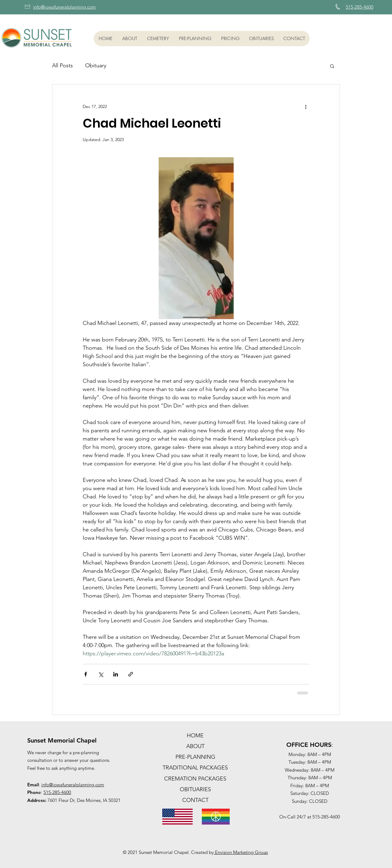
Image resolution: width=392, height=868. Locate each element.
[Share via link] (131, 674)
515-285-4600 (57, 792)
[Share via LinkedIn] (116, 674)
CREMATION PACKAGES (195, 779)
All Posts (62, 65)
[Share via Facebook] (86, 674)
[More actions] (306, 106)
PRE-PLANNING (195, 757)
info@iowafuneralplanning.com (73, 785)
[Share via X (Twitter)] (101, 674)
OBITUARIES (195, 789)
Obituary (96, 65)
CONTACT (195, 800)
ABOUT (195, 746)
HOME (195, 736)
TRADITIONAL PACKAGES (195, 768)
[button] (129, 39)
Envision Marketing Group (241, 852)
